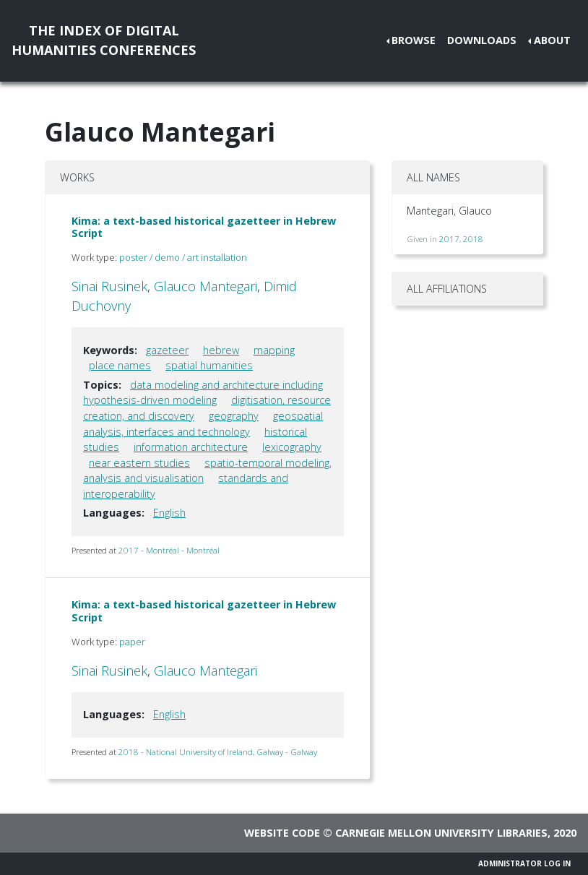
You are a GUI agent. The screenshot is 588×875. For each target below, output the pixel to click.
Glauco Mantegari (206, 286)
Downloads (482, 40)
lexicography (292, 447)
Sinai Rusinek (109, 286)
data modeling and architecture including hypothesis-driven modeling (203, 393)
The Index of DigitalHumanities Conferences (104, 40)
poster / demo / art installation (183, 257)
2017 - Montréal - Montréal (169, 550)
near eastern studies (139, 463)
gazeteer (167, 350)
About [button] (552, 40)
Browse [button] (414, 40)
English (169, 513)
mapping (274, 350)
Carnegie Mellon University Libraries (441, 833)
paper (132, 642)
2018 (473, 239)
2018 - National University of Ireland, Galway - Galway (218, 752)
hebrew (221, 350)
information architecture (191, 447)
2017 (449, 239)
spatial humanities (209, 365)
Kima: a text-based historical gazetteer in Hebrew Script (204, 227)
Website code (282, 833)
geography (234, 416)
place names (120, 365)
